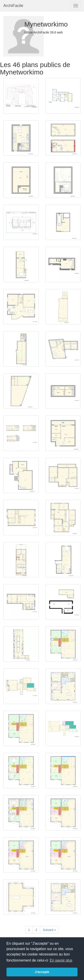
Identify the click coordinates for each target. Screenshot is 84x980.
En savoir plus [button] (61, 960)
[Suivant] (49, 930)
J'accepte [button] (42, 972)
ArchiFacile (13, 6)
